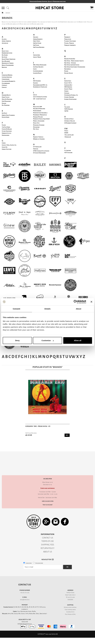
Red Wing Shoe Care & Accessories (75, 67)
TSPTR (66, 111)
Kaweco (35, 83)
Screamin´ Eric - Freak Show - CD (38, 426)
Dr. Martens (6, 105)
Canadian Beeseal (7, 75)
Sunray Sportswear (70, 99)
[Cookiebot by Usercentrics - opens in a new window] (75, 302)
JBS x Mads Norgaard (40, 65)
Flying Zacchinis (7, 131)
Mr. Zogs (36, 129)
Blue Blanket (6, 61)
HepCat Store (37, 43)
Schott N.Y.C (68, 83)
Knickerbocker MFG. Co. (40, 85)
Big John (4, 57)
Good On (5, 147)
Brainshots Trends (8, 63)
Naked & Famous (38, 137)
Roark (66, 71)
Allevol (4, 39)
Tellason (67, 107)
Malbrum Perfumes (39, 109)
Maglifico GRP (38, 107)
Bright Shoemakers (8, 65)
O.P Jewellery (37, 147)
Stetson (67, 93)
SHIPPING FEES (48, 536)
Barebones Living (7, 53)
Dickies (4, 103)
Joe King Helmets (38, 67)
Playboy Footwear (70, 41)
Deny (17, 340)
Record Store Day (70, 59)
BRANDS (8, 13)
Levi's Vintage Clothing (40, 97)
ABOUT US (48, 543)
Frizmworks (6, 135)
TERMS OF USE (47, 533)
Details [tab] (48, 309)
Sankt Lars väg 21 (70, 586)
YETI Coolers (68, 153)
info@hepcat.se (25, 591)
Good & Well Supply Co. (9, 145)
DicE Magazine (6, 101)
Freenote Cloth (6, 133)
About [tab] (78, 309)
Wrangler (68, 137)
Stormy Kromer (69, 97)
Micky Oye (36, 123)
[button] (3, 8)
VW (48, 28)
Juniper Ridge (37, 73)
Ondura (36, 149)
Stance (66, 91)
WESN (66, 133)
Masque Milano (38, 117)
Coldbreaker (6, 83)
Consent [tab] (16, 309)
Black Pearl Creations (9, 59)
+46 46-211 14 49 (25, 584)
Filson (4, 125)
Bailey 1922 (5, 51)
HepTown (36, 45)
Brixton (4, 67)
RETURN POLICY (47, 540)
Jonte (35, 69)
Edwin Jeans (6, 117)
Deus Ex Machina (7, 99)
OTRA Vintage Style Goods (41, 151)
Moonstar (36, 127)
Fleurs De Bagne (7, 129)
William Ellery (69, 135)
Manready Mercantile (40, 115)
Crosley (4, 87)
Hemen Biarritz (38, 39)
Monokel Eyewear (39, 125)
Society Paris (68, 89)
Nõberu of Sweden (39, 139)
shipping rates (71, 601)
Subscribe (29, 555)
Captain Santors (7, 77)
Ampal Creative (6, 41)
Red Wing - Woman (70, 63)
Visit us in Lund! (48, 496)
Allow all (78, 340)
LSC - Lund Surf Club (39, 99)
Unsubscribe (39, 555)
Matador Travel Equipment (41, 119)
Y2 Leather (68, 151)
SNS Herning (68, 87)
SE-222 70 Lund (70, 589)
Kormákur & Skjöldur (40, 87)
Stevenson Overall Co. (71, 95)
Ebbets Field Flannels (8, 115)
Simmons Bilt (68, 85)
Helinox (36, 37)
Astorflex (5, 43)
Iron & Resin (37, 57)
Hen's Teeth (37, 41)
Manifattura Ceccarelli (40, 113)
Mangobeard (37, 111)
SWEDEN (70, 591)
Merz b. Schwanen (39, 121)
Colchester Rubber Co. (9, 81)
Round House (68, 73)
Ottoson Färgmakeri (39, 153)
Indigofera (37, 55)
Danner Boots (6, 95)
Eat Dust (4, 113)
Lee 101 (35, 95)
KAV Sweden (37, 81)
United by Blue (69, 119)
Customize (48, 340)
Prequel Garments (70, 45)
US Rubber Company (70, 123)
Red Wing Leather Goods (72, 65)
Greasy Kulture (7, 149)
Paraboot (67, 37)
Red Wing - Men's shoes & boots (74, 61)
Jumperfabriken (38, 71)
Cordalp (4, 85)
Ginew (4, 143)
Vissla (66, 131)
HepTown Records (39, 47)
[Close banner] (91, 302)
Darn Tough (6, 97)
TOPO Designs (69, 109)
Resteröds (67, 69)
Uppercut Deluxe (70, 121)
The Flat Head (6, 127)
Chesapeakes (6, 79)
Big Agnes (5, 55)
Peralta (69, 43)
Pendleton (68, 39)
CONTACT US (48, 529)
